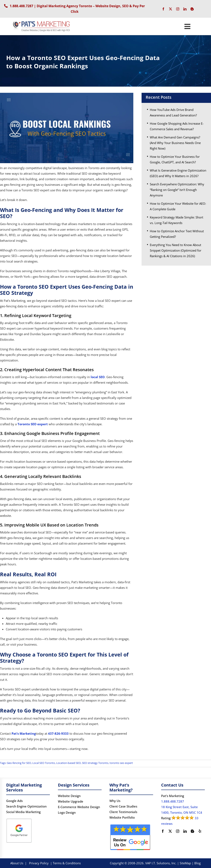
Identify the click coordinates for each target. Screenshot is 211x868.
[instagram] (178, 9)
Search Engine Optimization (26, 806)
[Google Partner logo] (19, 819)
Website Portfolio (122, 817)
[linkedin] (185, 9)
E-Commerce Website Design (79, 807)
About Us (17, 863)
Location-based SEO (69, 763)
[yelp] (200, 831)
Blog (198, 863)
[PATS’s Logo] (42, 22)
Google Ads (14, 801)
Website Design (69, 796)
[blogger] (192, 9)
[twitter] (171, 9)
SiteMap (185, 863)
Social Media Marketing (23, 812)
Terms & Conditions (67, 863)
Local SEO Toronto (44, 763)
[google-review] (130, 825)
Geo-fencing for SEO (19, 763)
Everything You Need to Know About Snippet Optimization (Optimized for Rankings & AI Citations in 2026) (176, 250)
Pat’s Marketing (23, 733)
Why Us (115, 801)
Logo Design (67, 812)
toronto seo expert (121, 763)
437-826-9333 (58, 733)
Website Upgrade (71, 801)
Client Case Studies (123, 806)
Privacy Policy (39, 863)
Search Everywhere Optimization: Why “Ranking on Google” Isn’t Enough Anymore (177, 190)
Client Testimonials (123, 812)
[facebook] (163, 9)
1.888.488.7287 (21, 6)
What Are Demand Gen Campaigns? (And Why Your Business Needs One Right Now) (175, 143)
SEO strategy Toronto (95, 763)
